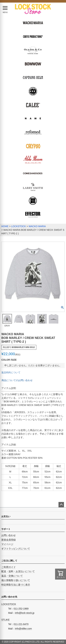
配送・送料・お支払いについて (18, 571)
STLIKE (5, 620)
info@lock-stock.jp (25, 613)
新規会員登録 (9, 540)
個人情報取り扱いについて (16, 580)
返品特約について (11, 372)
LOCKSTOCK (19, 226)
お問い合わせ (9, 535)
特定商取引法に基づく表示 (16, 585)
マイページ (7, 544)
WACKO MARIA (37, 226)
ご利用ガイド (9, 567)
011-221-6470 (21, 624)
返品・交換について (12, 576)
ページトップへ (61, 505)
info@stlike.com (23, 629)
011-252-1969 (21, 609)
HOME (5, 226)
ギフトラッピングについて (16, 549)
